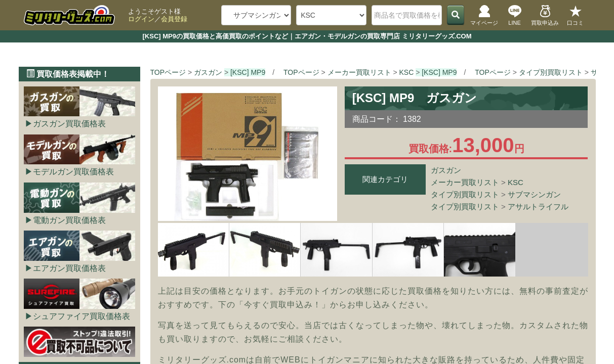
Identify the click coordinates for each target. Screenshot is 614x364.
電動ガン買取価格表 (69, 220)
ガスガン (446, 170)
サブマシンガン (534, 194)
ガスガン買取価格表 (69, 124)
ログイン (141, 19)
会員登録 (174, 19)
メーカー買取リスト (465, 182)
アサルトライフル (538, 207)
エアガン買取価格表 (69, 268)
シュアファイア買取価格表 (81, 316)
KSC (516, 182)
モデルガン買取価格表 (73, 172)
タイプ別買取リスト (465, 194)
